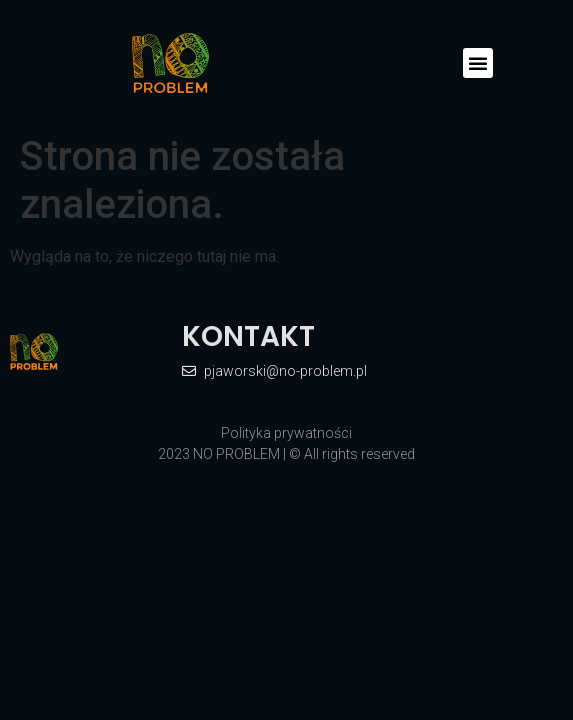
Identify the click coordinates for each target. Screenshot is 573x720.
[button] (478, 63)
